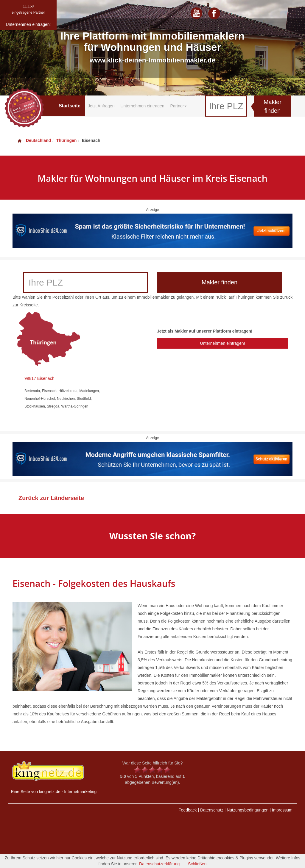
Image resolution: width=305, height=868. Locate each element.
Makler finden (273, 106)
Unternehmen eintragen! (222, 343)
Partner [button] (179, 106)
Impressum (282, 810)
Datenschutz (212, 810)
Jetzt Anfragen (101, 106)
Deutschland (34, 140)
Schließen (197, 864)
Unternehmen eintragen (142, 106)
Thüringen (66, 140)
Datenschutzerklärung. (160, 864)
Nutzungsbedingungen (248, 810)
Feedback (187, 810)
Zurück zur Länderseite (51, 498)
